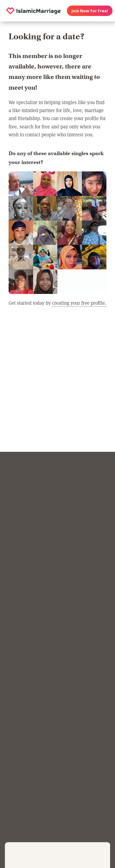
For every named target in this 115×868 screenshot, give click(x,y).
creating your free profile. (79, 303)
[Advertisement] (57, 386)
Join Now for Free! (90, 11)
